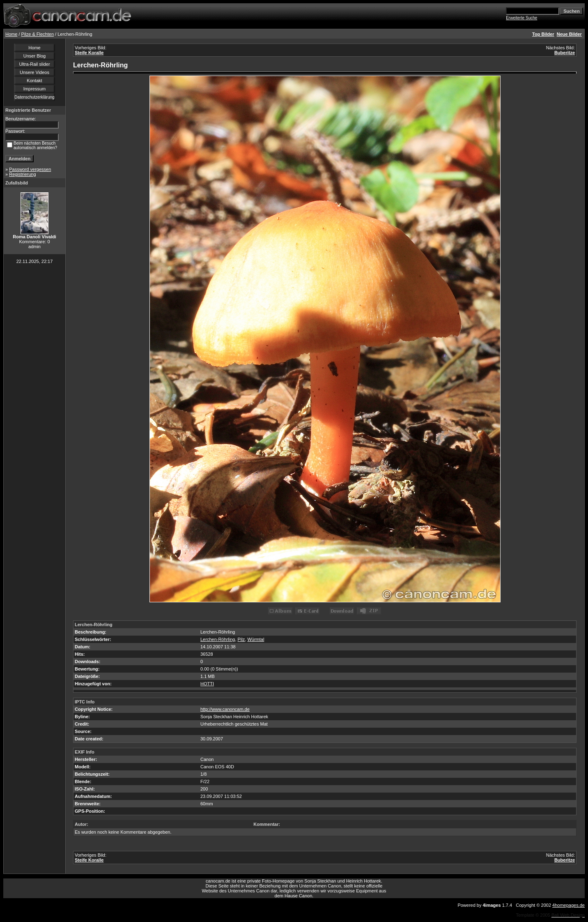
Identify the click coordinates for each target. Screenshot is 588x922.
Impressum (34, 89)
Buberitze (565, 53)
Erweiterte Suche (521, 18)
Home (11, 34)
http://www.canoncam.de (225, 709)
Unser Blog (34, 56)
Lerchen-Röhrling (218, 639)
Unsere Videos (34, 72)
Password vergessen (30, 169)
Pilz (241, 639)
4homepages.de (568, 905)
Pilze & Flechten (38, 34)
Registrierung (22, 174)
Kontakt (34, 81)
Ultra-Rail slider (34, 64)
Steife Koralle (89, 53)
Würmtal (256, 639)
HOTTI (207, 684)
